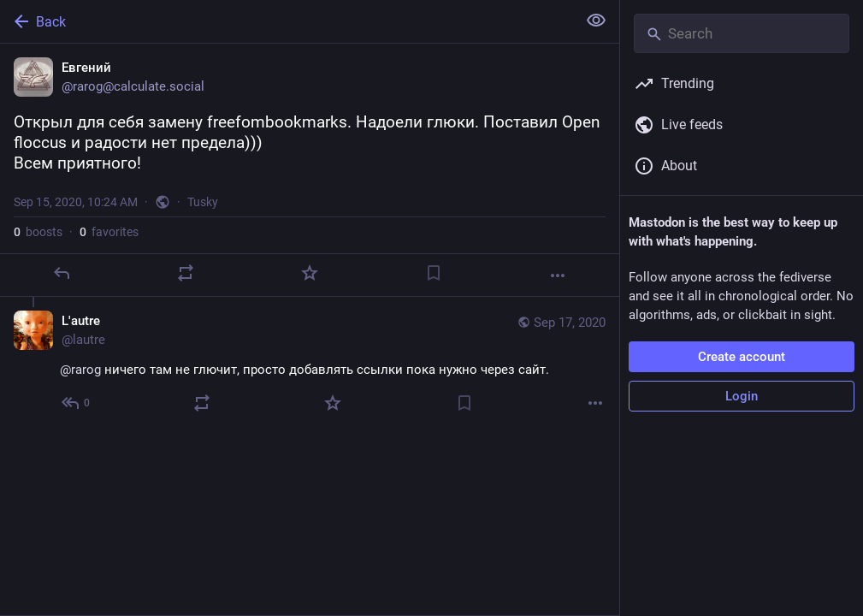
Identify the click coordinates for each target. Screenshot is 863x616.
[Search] (742, 33)
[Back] (287, 21)
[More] (558, 275)
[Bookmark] (434, 273)
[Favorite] (310, 273)
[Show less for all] (596, 21)
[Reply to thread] (77, 403)
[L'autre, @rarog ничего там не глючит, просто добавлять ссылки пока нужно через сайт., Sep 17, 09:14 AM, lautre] (310, 364)
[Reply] (62, 273)
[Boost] (186, 273)
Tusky (203, 202)
